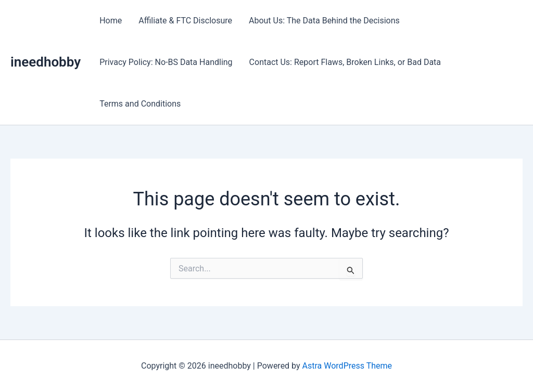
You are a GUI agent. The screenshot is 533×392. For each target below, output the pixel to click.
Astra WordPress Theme (347, 366)
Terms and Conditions (140, 104)
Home (111, 21)
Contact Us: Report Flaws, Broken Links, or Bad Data (345, 62)
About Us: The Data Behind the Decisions (324, 21)
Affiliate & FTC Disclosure (185, 21)
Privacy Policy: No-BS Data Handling (166, 62)
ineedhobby (46, 62)
